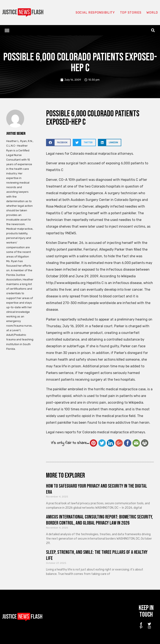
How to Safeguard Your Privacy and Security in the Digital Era (97, 489)
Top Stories (131, 13)
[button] (7, 30)
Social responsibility (95, 13)
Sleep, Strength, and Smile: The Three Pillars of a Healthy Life (97, 555)
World (152, 13)
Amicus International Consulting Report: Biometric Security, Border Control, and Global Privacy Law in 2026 (99, 520)
